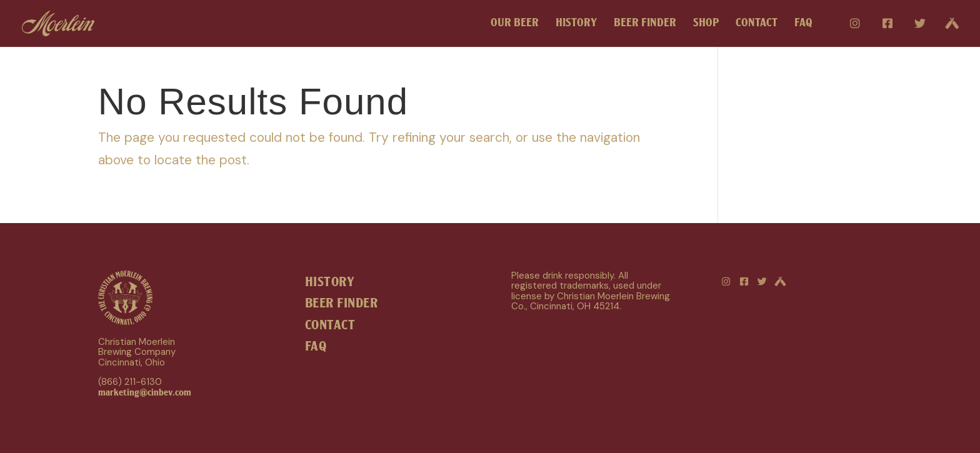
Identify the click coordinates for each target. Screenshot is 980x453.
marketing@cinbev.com (145, 392)
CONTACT (757, 24)
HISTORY (576, 24)
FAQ (803, 24)
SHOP (706, 24)
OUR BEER (515, 24)
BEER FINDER (645, 24)
